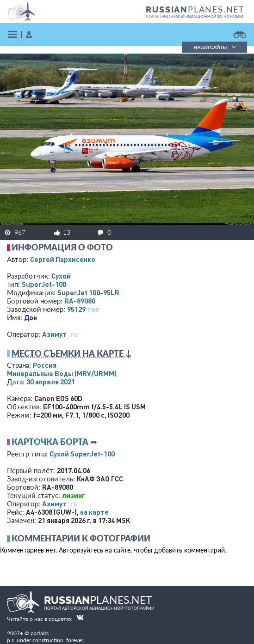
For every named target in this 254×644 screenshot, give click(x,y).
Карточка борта (50, 442)
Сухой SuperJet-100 (82, 454)
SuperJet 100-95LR (88, 292)
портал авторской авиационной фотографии (195, 17)
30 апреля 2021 (51, 382)
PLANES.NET (195, 9)
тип (93, 309)
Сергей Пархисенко (63, 259)
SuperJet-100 (44, 284)
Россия (45, 365)
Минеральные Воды (62, 373)
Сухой (61, 276)
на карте (94, 512)
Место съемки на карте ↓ (72, 353)
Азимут (54, 334)
